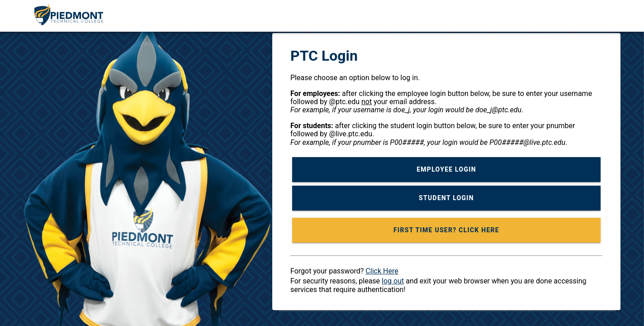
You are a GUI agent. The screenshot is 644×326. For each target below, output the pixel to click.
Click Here (382, 271)
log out (393, 281)
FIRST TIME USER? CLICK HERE (446, 230)
